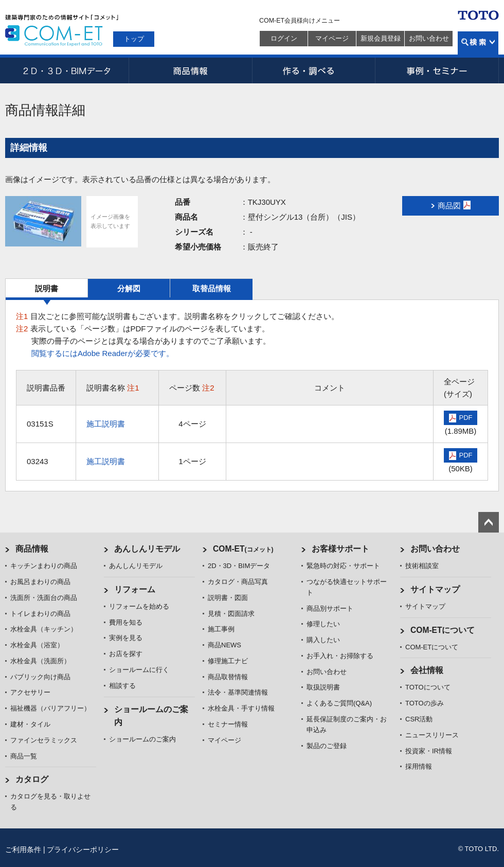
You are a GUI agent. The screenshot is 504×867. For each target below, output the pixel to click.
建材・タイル (30, 724)
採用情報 (419, 766)
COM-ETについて (443, 630)
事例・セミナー (437, 70)
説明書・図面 (228, 598)
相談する (122, 686)
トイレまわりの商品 (40, 614)
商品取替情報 (228, 677)
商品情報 (190, 70)
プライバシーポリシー (83, 850)
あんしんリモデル (147, 549)
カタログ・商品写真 (238, 582)
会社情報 (427, 670)
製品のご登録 (327, 746)
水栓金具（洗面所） (40, 661)
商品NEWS (224, 645)
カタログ (32, 779)
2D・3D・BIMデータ (67, 70)
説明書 (47, 288)
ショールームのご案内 (142, 739)
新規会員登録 (381, 38)
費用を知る (126, 622)
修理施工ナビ (228, 661)
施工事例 (221, 629)
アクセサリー (30, 692)
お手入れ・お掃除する (340, 656)
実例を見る (126, 638)
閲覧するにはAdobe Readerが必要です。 (103, 353)
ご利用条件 (23, 850)
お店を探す (126, 654)
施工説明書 (106, 424)
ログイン (284, 38)
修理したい (323, 624)
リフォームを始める (139, 606)
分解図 (129, 288)
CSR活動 (419, 719)
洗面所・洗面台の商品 (44, 598)
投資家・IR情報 (429, 751)
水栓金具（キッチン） (44, 629)
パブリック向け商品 (40, 677)
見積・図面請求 (231, 614)
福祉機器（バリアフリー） (50, 708)
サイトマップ (435, 589)
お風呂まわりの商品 (40, 582)
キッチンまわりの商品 (44, 566)
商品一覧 (24, 756)
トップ (134, 39)
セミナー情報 (228, 724)
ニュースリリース (432, 735)
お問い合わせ (429, 38)
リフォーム (135, 589)
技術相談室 (422, 566)
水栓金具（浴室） (37, 645)
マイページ (332, 38)
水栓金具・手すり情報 (241, 708)
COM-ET (243, 549)
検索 (478, 43)
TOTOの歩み (425, 703)
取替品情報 (212, 288)
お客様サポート (340, 549)
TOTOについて (428, 687)
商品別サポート (330, 608)
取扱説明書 (323, 687)
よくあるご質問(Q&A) (339, 703)
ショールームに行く (139, 670)
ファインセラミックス (44, 740)
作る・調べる (314, 70)
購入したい (323, 640)
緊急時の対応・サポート (343, 566)
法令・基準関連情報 (238, 692)
